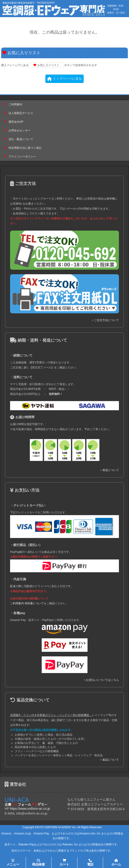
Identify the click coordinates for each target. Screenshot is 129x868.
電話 (90, 863)
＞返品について (109, 760)
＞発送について (109, 470)
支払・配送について (21, 139)
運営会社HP (16, 122)
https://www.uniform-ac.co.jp (30, 809)
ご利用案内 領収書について (27, 603)
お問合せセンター (19, 130)
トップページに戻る (64, 79)
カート (64, 863)
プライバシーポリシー (22, 157)
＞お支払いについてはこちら (101, 680)
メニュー (13, 863)
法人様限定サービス (21, 113)
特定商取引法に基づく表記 (25, 148)
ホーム (116, 863)
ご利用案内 (15, 104)
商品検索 (38, 863)
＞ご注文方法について (105, 320)
